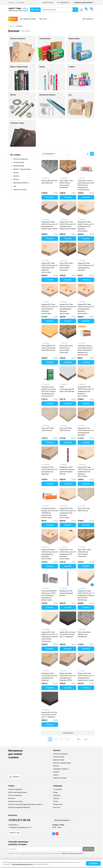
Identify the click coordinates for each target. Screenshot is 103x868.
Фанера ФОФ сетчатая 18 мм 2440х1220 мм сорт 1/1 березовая (49, 715)
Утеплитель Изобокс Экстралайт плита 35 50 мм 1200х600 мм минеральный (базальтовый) (85, 350)
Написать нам (15, 833)
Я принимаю (93, 863)
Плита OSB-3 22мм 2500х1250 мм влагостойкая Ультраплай (66, 267)
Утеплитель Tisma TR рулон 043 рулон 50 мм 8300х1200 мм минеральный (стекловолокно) (86, 185)
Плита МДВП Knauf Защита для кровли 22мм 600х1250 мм (48, 348)
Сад (15, 186)
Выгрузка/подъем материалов (19, 807)
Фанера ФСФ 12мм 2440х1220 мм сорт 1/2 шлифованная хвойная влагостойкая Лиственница (50, 637)
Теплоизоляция (19, 162)
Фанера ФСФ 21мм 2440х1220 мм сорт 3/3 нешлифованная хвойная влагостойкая (68, 225)
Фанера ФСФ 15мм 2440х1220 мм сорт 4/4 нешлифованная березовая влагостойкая (50, 309)
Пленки (16, 173)
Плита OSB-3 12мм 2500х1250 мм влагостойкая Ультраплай (66, 184)
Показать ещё (68, 733)
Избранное (86, 9)
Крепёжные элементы (61, 769)
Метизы (16, 179)
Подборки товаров (28, 19)
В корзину (50, 197)
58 (78, 739)
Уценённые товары (60, 778)
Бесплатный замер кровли (18, 792)
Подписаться (88, 849)
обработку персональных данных (73, 853)
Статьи (56, 801)
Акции (13, 19)
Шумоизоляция (19, 166)
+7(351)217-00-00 (46, 3)
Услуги (43, 19)
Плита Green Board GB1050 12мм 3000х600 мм (84, 634)
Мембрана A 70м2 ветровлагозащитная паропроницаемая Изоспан (67, 471)
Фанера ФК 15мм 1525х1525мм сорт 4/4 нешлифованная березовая (49, 677)
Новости (56, 798)
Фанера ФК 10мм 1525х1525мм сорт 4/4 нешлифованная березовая (86, 267)
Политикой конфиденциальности (22, 864)
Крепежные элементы (21, 183)
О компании (20, 3)
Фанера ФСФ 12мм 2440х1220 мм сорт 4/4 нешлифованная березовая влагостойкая (68, 309)
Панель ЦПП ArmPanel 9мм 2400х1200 (49, 182)
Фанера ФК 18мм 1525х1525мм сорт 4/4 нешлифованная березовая (49, 471)
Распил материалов (15, 789)
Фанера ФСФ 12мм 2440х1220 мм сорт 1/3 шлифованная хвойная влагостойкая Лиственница (86, 595)
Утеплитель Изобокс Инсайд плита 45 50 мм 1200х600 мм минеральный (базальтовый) (50, 513)
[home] (18, 10)
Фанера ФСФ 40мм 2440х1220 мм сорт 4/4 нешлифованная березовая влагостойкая (50, 554)
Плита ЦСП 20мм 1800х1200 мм (66, 429)
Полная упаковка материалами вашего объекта (25, 804)
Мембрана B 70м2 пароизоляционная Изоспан (66, 593)
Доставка (12, 798)
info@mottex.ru (63, 3)
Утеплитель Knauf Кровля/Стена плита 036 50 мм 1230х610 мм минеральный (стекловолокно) (49, 391)
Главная (11, 26)
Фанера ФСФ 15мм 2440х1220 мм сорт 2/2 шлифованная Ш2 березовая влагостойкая (86, 391)
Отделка (16, 176)
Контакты (12, 3)
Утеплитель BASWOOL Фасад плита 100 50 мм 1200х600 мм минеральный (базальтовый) (49, 595)
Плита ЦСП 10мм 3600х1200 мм (84, 510)
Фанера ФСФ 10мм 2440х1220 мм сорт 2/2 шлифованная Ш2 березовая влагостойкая (86, 472)
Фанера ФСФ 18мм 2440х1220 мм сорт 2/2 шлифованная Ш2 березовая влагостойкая (50, 268)
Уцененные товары (20, 190)
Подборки (57, 795)
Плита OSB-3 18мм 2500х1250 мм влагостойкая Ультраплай (66, 349)
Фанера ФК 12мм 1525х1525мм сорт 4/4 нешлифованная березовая (86, 432)
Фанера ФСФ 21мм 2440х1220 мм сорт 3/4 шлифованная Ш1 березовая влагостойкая (68, 554)
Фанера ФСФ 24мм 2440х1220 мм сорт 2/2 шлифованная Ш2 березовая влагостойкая (86, 226)
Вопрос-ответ (58, 804)
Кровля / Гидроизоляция (22, 169)
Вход (81, 10)
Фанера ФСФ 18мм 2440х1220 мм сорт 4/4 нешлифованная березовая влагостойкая (86, 309)
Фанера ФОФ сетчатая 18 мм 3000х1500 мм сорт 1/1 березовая (67, 634)
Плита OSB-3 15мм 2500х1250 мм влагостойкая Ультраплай (84, 553)
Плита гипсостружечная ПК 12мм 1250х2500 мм (67, 389)
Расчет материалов (15, 795)
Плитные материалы (21, 159)
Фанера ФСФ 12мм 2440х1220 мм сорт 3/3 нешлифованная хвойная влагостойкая (86, 677)
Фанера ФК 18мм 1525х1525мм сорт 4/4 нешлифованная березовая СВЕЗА (68, 677)
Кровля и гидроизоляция (62, 763)
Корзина (92, 9)
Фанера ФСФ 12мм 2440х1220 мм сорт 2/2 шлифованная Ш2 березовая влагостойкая (68, 513)
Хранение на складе (15, 801)
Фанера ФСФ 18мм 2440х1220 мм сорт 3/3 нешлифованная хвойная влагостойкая (50, 225)
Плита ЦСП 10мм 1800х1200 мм (48, 429)
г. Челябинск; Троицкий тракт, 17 (20, 827)
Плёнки (56, 775)
